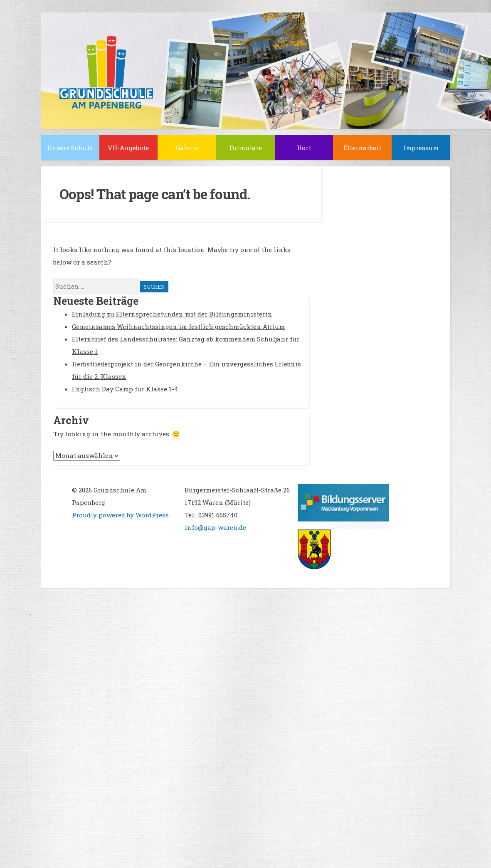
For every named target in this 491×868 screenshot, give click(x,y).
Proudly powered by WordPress (120, 515)
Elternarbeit (362, 148)
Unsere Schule (70, 148)
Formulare (245, 148)
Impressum (421, 148)
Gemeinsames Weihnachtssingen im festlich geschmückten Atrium (178, 326)
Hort (304, 148)
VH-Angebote (128, 148)
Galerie (187, 148)
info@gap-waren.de (215, 527)
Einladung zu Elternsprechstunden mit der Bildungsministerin (172, 314)
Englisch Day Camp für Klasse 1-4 (125, 389)
